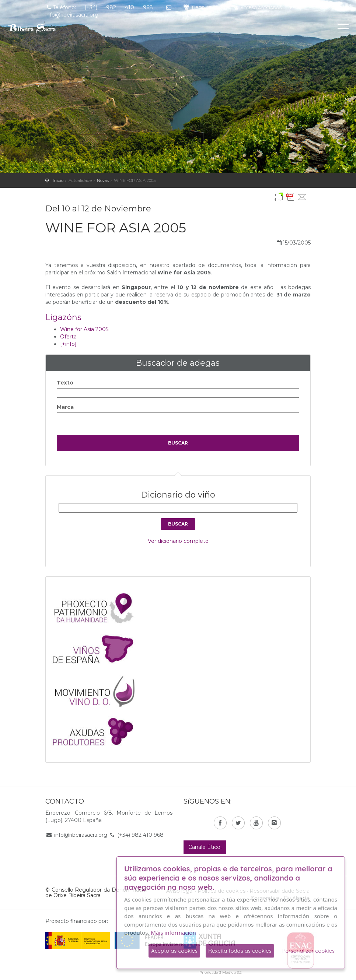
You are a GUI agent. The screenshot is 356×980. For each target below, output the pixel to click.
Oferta (68, 337)
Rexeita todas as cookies (240, 951)
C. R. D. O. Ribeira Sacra (39, 28)
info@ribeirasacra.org (81, 835)
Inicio (58, 180)
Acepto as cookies (174, 951)
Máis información (173, 932)
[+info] (68, 344)
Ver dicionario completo (178, 541)
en (190, 15)
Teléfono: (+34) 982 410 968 (99, 7)
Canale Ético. (205, 847)
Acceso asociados (257, 8)
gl (306, 8)
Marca (65, 407)
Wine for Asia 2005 (84, 329)
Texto (65, 383)
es (293, 8)
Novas (103, 180)
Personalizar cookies (308, 951)
